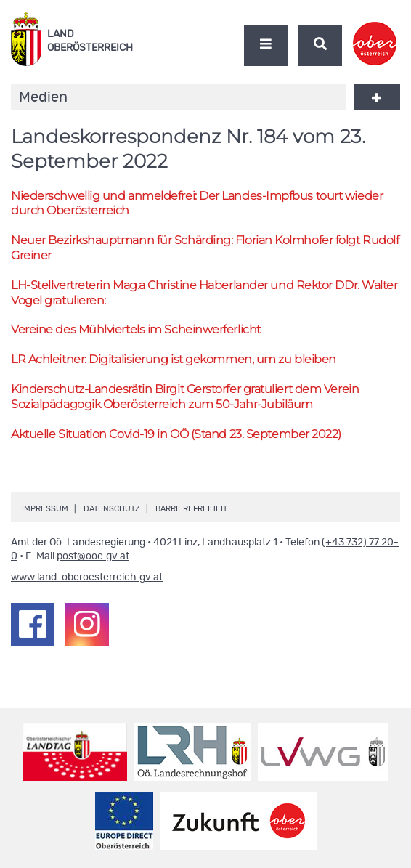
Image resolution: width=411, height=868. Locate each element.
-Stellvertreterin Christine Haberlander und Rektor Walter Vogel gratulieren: (204, 293)
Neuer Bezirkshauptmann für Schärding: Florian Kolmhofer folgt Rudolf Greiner (205, 248)
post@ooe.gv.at (93, 556)
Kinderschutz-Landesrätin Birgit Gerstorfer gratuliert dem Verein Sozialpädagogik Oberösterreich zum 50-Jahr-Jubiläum (185, 397)
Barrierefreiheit (191, 509)
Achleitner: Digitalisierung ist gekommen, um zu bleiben (174, 359)
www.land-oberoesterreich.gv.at (87, 577)
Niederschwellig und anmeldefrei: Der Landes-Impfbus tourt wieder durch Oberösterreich (197, 203)
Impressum (45, 509)
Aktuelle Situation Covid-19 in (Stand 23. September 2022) (176, 434)
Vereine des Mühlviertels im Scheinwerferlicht (136, 329)
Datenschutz (112, 509)
